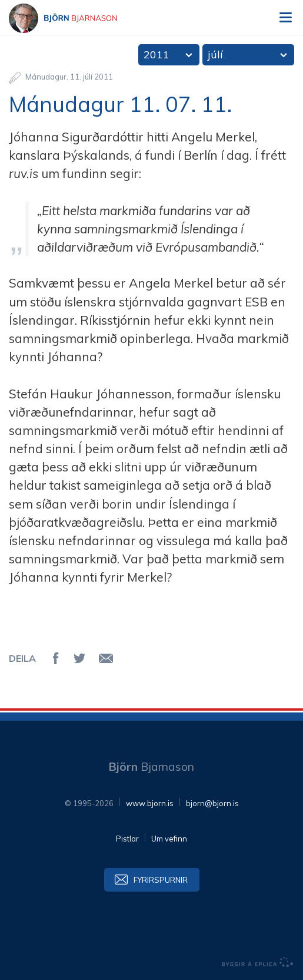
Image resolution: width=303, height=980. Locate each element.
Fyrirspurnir (161, 880)
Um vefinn (169, 839)
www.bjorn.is (150, 803)
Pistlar (127, 839)
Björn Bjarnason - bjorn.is (74, 18)
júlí (215, 55)
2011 (157, 55)
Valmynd (285, 18)
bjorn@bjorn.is (212, 803)
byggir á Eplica (258, 962)
